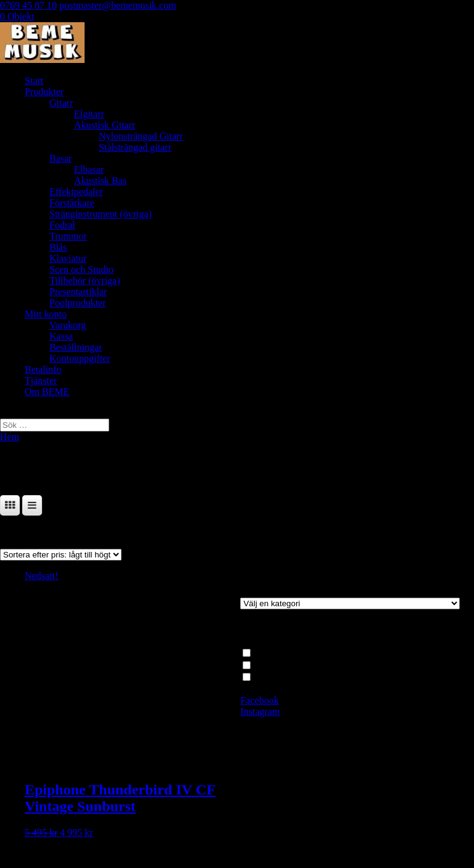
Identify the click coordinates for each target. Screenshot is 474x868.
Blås (58, 247)
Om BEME (47, 392)
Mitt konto (46, 314)
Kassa (61, 336)
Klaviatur (68, 258)
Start (34, 81)
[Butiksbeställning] (61, 555)
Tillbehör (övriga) (85, 281)
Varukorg (68, 325)
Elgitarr (89, 114)
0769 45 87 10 (28, 5)
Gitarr (61, 103)
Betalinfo (43, 369)
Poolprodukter (78, 303)
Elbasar (89, 169)
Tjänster (41, 381)
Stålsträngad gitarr (135, 147)
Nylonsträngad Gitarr (141, 136)
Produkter (44, 92)
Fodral (62, 225)
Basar (60, 158)
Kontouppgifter (80, 358)
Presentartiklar (78, 292)
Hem (10, 437)
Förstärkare (72, 203)
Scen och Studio (81, 269)
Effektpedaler (76, 192)
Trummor (68, 236)
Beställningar (76, 347)
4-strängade (277, 677)
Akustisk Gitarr (105, 125)
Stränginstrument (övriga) (101, 214)
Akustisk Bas (100, 181)
